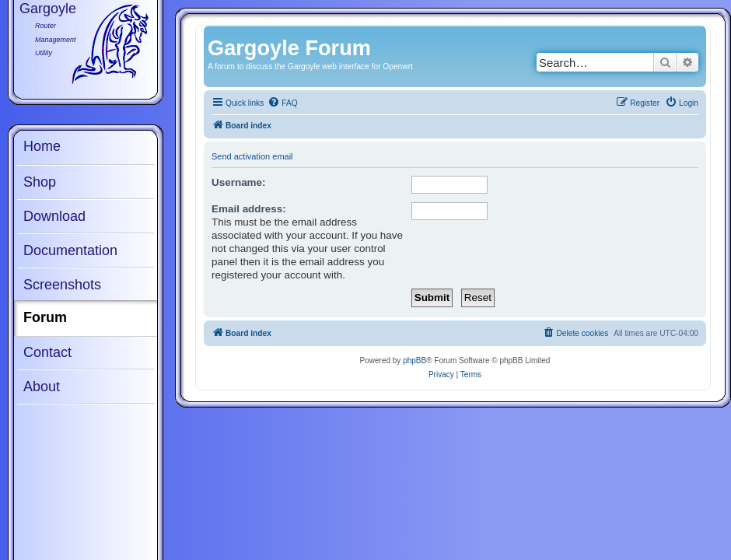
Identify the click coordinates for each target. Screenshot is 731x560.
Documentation (70, 250)
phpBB (414, 360)
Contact (47, 352)
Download (54, 216)
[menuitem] (282, 103)
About (42, 387)
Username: (239, 182)
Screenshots (62, 285)
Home (42, 146)
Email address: (249, 209)
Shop (40, 182)
